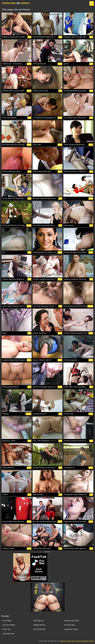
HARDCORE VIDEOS (16, 3)
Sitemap (63, 641)
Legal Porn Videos (71, 629)
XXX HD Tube (69, 625)
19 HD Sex (6, 629)
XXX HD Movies (39, 629)
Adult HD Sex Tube (71, 621)
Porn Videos (7, 621)
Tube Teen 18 (38, 621)
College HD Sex (39, 625)
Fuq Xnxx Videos (9, 625)
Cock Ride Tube (8, 634)
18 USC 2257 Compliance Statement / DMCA (80, 641)
